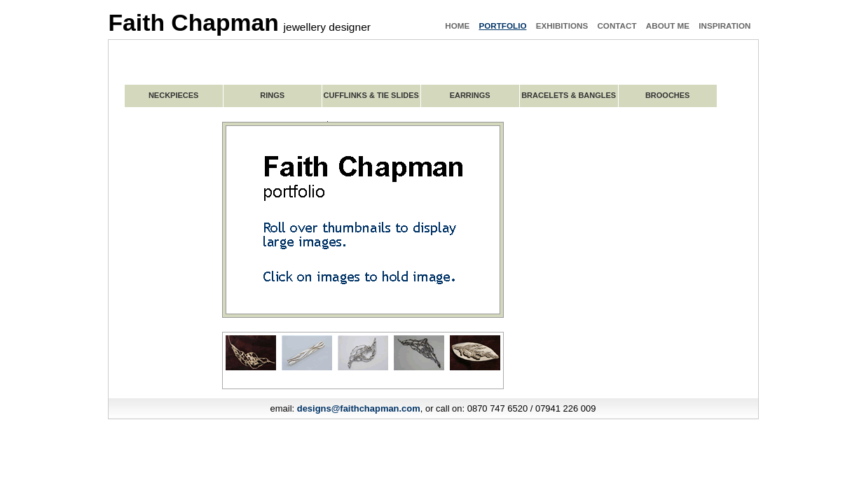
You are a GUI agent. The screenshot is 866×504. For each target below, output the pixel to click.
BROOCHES (668, 95)
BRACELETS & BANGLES (569, 95)
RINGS (272, 95)
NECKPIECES (174, 95)
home (457, 26)
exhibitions (562, 26)
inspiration (724, 26)
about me (668, 26)
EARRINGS (470, 95)
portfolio (502, 26)
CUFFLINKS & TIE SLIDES (371, 95)
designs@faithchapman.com (359, 408)
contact (617, 26)
